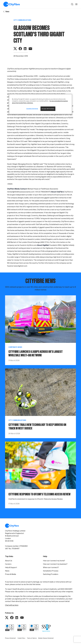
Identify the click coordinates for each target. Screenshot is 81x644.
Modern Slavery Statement (46, 638)
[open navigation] (76, 4)
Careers (8, 564)
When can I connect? (51, 567)
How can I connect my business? (55, 564)
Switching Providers (51, 574)
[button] (72, 4)
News (7, 571)
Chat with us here (12, 605)
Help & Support (11, 567)
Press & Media (11, 574)
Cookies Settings (32, 109)
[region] (40, 104)
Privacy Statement (10, 638)
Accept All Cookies (48, 109)
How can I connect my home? (54, 561)
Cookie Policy (21, 638)
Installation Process (51, 571)
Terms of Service (32, 638)
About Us (9, 561)
